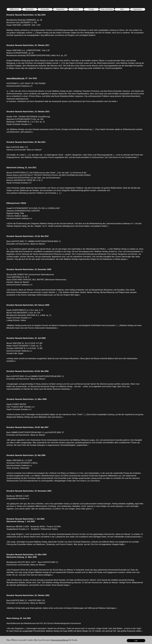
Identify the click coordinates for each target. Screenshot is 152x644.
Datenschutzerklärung (60, 640)
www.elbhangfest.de (15, 78)
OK (136, 641)
